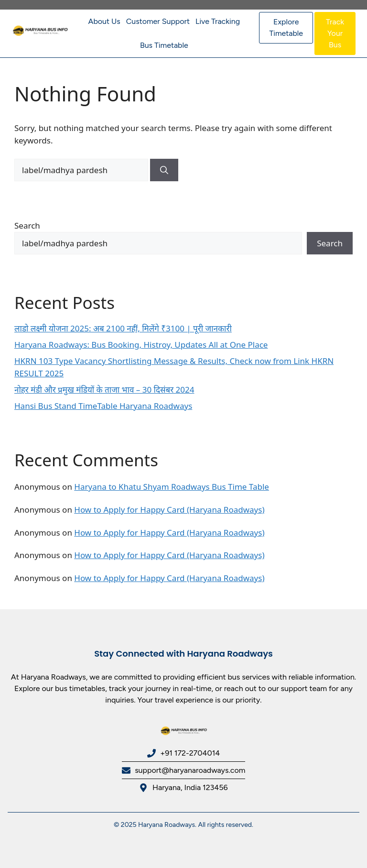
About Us (104, 21)
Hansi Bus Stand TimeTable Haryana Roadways (103, 406)
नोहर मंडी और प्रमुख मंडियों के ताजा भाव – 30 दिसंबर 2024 (104, 390)
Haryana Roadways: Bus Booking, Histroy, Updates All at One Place (141, 345)
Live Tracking (218, 21)
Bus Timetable (164, 45)
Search (27, 225)
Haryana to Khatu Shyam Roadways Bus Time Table (172, 487)
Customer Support (158, 21)
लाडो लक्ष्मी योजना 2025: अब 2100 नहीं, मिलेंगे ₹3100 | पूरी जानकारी (123, 328)
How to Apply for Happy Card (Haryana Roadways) (169, 510)
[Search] (164, 170)
